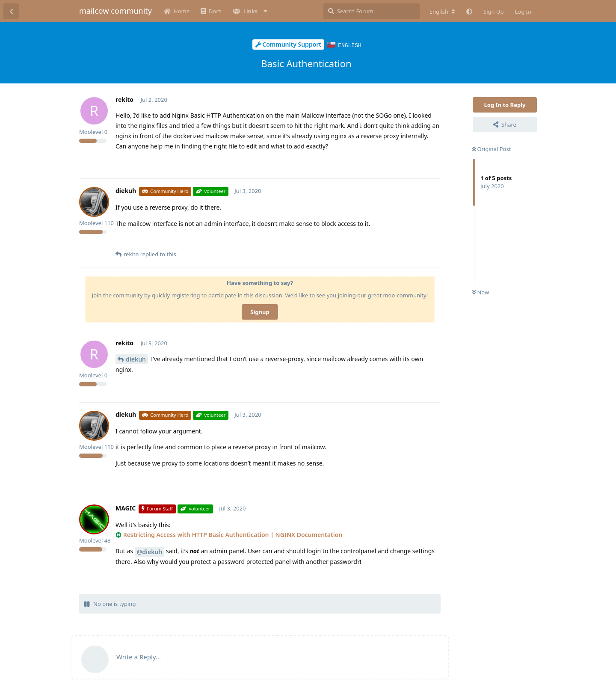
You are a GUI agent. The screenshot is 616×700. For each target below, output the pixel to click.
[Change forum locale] (442, 12)
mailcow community (115, 11)
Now (481, 292)
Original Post (492, 148)
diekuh (136, 359)
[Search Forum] (372, 11)
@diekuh (150, 551)
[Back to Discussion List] (11, 11)
